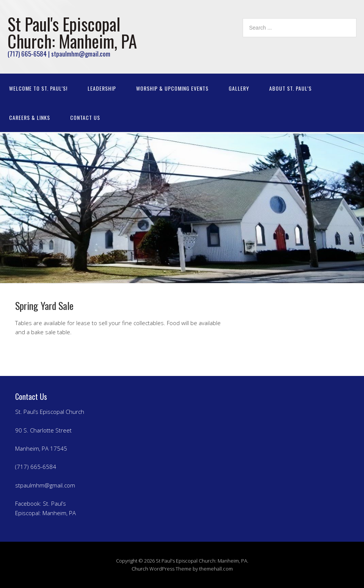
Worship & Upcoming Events (172, 88)
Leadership (102, 88)
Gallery (239, 88)
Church (140, 569)
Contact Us (85, 117)
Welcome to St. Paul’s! (38, 88)
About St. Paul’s (290, 88)
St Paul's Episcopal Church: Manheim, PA (72, 32)
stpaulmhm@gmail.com (45, 485)
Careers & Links (30, 117)
